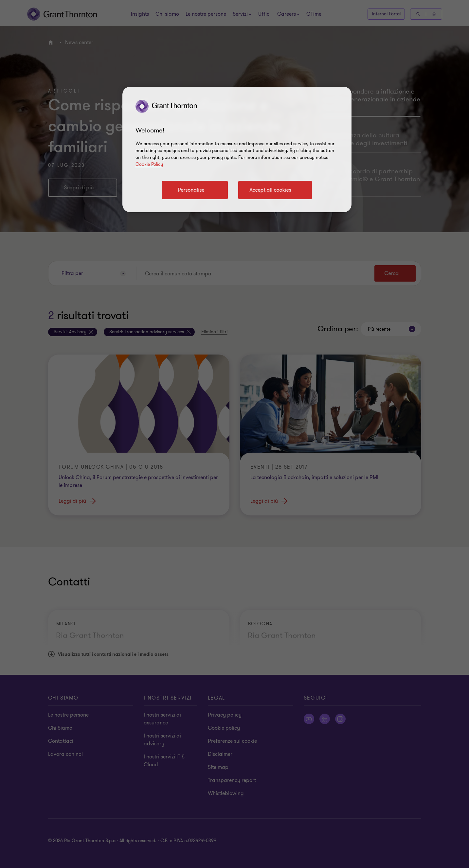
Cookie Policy (149, 164)
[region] (237, 149)
